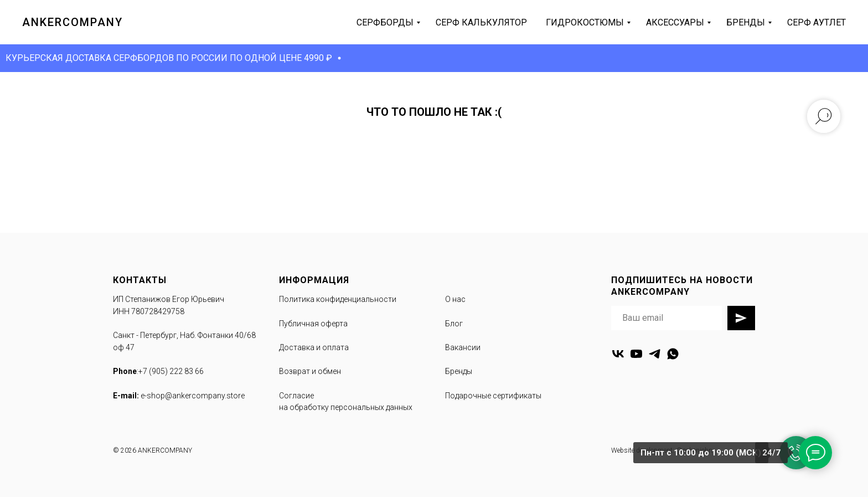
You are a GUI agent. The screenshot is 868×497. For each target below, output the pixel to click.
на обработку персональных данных (346, 407)
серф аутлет (817, 22)
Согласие (296, 396)
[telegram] (655, 354)
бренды (746, 22)
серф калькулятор (481, 22)
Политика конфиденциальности (338, 299)
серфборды (385, 22)
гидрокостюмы (585, 22)
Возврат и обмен (310, 371)
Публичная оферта (313, 324)
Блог (454, 324)
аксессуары (675, 22)
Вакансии (463, 347)
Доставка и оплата (314, 347)
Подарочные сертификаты (493, 396)
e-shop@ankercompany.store (193, 396)
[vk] (618, 354)
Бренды (459, 371)
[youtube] (636, 354)
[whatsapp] (673, 354)
